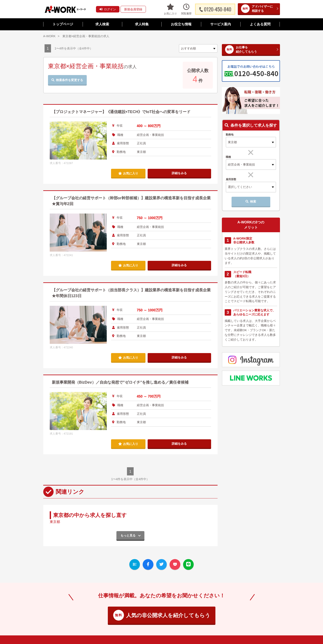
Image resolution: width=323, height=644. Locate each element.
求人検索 (102, 24)
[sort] (198, 48)
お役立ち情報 (181, 24)
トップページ (63, 24)
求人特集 (142, 24)
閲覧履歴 (186, 9)
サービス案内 (221, 24)
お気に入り (170, 9)
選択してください (240, 187)
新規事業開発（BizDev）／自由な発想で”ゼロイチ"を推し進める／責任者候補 (120, 382)
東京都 (55, 522)
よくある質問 (260, 24)
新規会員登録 (133, 9)
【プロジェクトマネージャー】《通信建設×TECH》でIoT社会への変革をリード (121, 112)
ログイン (108, 9)
